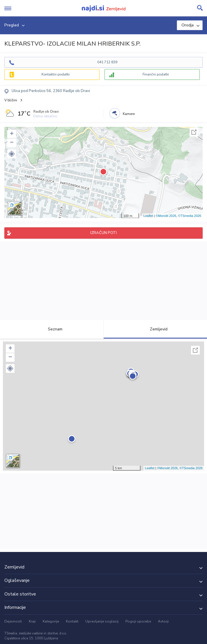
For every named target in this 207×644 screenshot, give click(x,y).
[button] (12, 154)
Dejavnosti (13, 621)
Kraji (32, 621)
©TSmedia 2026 (190, 216)
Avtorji (163, 621)
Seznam (52, 329)
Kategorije (51, 621)
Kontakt (72, 621)
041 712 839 (107, 62)
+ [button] (12, 134)
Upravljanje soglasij (102, 621)
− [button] (12, 143)
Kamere (129, 114)
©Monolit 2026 (166, 216)
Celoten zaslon (194, 132)
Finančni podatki (156, 74)
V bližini (11, 100)
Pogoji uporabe (138, 621)
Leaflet (148, 216)
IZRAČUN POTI (103, 233)
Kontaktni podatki (56, 74)
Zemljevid (155, 329)
